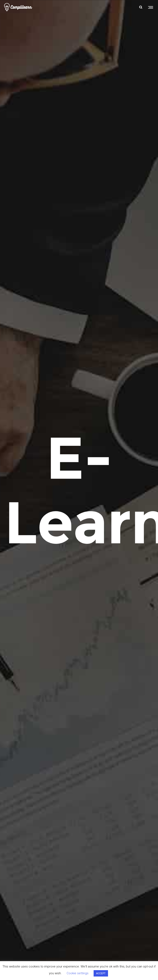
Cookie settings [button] (78, 973)
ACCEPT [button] (101, 973)
